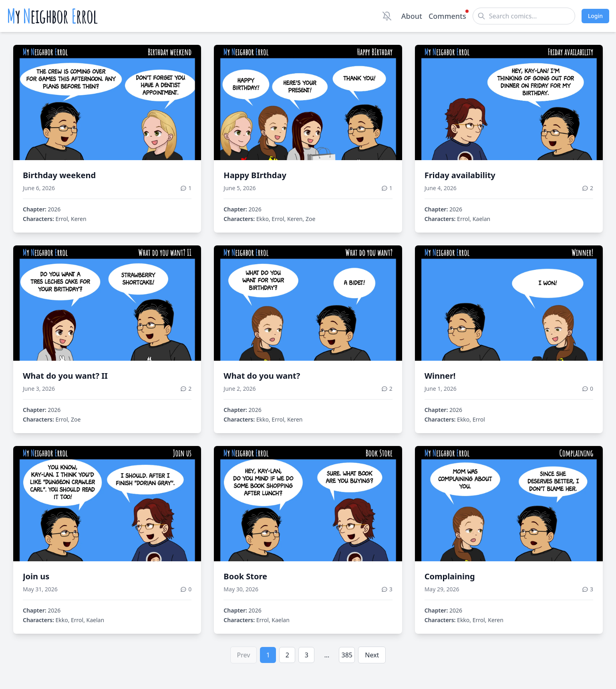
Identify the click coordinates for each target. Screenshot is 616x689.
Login (595, 16)
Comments (447, 16)
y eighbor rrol (52, 16)
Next (372, 655)
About (412, 16)
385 (347, 655)
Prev (244, 655)
